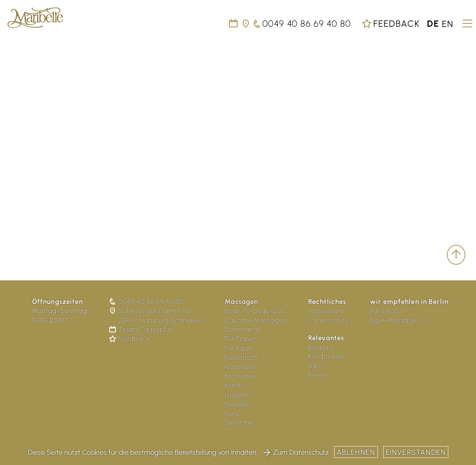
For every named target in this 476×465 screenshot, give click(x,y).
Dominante (242, 329)
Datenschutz (328, 320)
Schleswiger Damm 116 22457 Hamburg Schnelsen (157, 315)
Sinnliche (239, 422)
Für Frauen (241, 339)
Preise (317, 375)
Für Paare (239, 348)
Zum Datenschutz (296, 452)
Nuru (232, 413)
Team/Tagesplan (142, 329)
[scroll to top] (456, 255)
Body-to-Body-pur (254, 311)
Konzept (321, 347)
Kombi (234, 385)
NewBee (238, 404)
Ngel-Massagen (395, 320)
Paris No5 (385, 311)
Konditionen (327, 356)
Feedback (391, 23)
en (448, 23)
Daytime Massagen (256, 320)
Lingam (237, 395)
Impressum (326, 311)
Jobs (315, 366)
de (433, 23)
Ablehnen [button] (356, 452)
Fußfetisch (241, 357)
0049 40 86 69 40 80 (147, 302)
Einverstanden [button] (416, 452)
